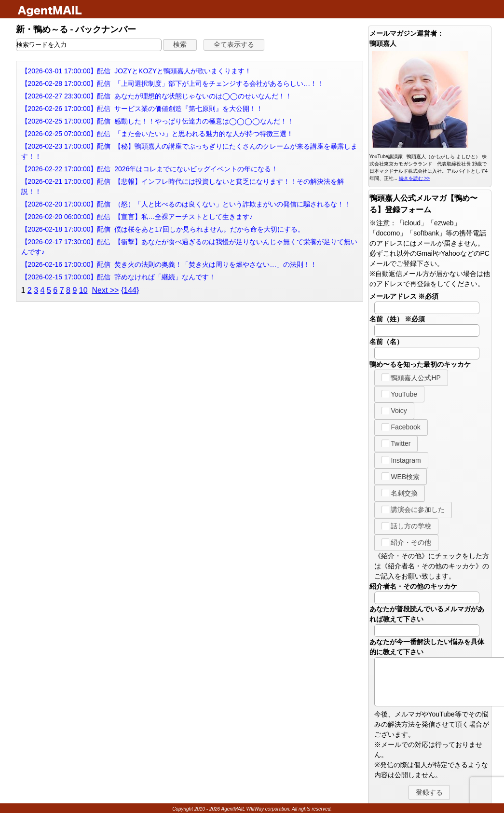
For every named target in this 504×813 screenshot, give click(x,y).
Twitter (396, 443)
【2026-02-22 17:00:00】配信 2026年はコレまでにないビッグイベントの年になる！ (150, 169)
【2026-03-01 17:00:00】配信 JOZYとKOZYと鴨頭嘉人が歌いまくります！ (136, 71)
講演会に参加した (413, 510)
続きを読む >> (414, 178)
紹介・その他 (407, 542)
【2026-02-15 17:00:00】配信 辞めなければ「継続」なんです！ (119, 277)
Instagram (401, 460)
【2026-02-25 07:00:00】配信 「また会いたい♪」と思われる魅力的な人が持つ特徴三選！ (157, 134)
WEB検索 (401, 476)
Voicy (394, 411)
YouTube (400, 394)
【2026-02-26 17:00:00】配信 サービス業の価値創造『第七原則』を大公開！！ (142, 109)
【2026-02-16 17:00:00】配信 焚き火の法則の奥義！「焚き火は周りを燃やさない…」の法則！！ (169, 264)
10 (83, 290)
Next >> (105, 290)
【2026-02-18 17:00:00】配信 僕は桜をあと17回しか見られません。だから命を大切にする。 (163, 229)
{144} (130, 290)
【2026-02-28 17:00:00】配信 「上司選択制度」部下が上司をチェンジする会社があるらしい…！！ (173, 83)
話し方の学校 (407, 526)
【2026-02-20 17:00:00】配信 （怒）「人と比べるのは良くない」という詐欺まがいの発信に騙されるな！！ (186, 204)
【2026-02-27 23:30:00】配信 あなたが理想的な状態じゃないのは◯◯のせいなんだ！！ (157, 96)
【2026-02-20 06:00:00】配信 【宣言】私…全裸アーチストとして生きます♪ (137, 217)
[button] (180, 45)
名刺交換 (400, 493)
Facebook (401, 427)
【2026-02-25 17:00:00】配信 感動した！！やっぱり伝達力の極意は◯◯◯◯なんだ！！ (158, 121)
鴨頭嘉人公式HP (411, 377)
